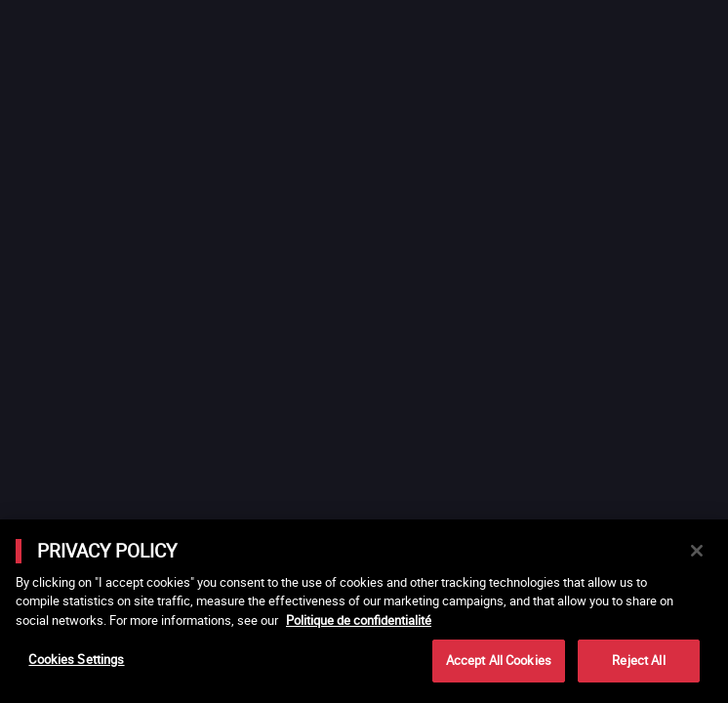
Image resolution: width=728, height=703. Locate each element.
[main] (364, 611)
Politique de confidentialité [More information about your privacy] (359, 620)
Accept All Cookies (499, 660)
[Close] (697, 551)
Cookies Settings (76, 659)
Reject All (638, 660)
